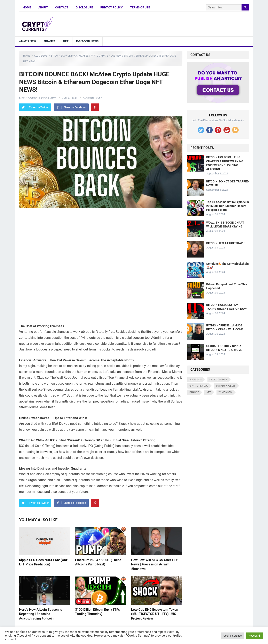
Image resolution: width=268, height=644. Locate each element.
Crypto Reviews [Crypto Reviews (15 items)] (199, 386)
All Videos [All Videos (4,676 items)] (196, 380)
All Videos (41, 56)
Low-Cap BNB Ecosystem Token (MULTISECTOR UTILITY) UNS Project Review (155, 614)
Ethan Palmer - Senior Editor (38, 98)
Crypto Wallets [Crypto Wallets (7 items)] (226, 386)
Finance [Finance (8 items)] (194, 392)
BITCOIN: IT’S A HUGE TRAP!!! (226, 243)
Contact (62, 7)
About (43, 7)
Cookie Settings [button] (233, 636)
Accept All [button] (255, 636)
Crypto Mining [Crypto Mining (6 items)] (218, 380)
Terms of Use (140, 7)
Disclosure (84, 7)
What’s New (27, 41)
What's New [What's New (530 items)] (225, 392)
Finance (49, 41)
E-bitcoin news (87, 41)
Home (27, 7)
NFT (66, 41)
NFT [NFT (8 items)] (209, 392)
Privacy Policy (112, 7)
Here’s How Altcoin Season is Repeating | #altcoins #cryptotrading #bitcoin (41, 614)
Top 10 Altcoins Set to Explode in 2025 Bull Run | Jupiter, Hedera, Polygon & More (228, 206)
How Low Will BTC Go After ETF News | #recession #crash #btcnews (154, 564)
